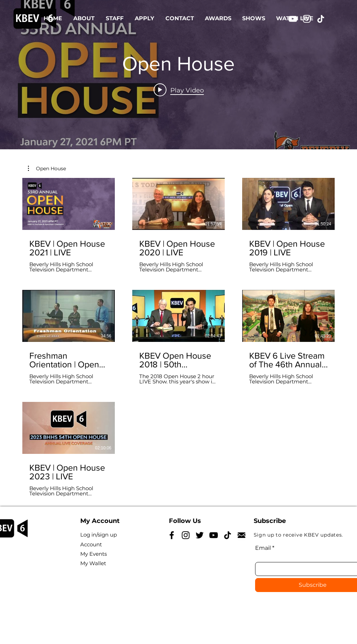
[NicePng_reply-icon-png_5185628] (241, 535)
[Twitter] (200, 535)
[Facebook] (172, 535)
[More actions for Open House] (47, 169)
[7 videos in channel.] (178, 337)
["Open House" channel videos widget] (178, 75)
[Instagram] (307, 19)
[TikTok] (321, 19)
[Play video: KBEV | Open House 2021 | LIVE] (179, 90)
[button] (47, 169)
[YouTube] (293, 19)
